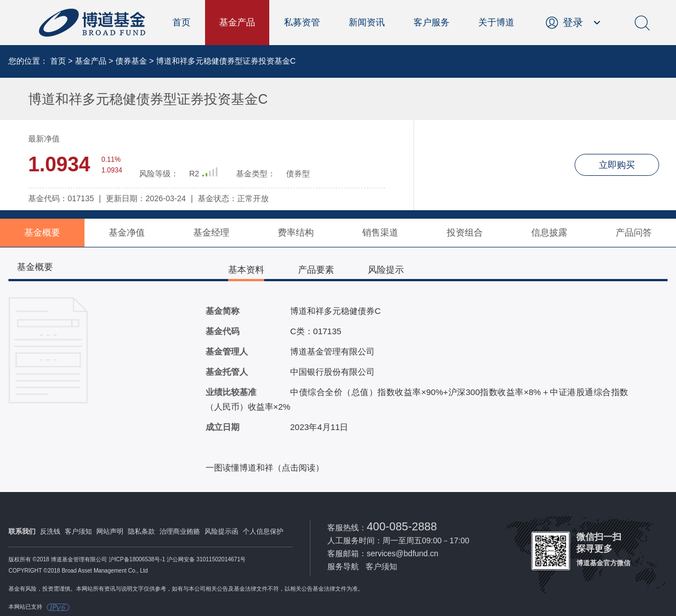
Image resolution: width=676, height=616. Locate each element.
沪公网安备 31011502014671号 (206, 559)
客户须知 (78, 531)
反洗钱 (50, 531)
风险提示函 (221, 531)
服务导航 (343, 566)
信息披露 (549, 232)
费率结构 (296, 232)
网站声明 (110, 531)
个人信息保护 (263, 531)
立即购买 (617, 165)
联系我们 (22, 531)
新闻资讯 (367, 22)
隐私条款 (141, 531)
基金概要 (42, 232)
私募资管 (302, 22)
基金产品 (237, 22)
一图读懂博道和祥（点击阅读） (265, 467)
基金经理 (211, 232)
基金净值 (127, 232)
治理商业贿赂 (180, 531)
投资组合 (465, 232)
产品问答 (634, 232)
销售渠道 (380, 232)
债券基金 (131, 61)
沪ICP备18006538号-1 (137, 559)
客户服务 (432, 22)
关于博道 (496, 22)
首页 (181, 22)
